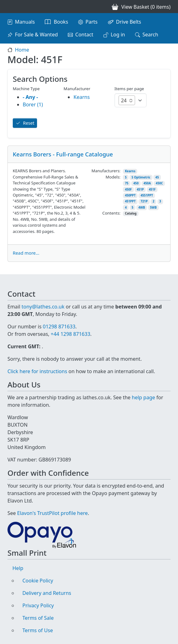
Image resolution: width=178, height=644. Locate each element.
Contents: (111, 213)
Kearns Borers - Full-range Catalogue (63, 154)
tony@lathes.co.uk (43, 307)
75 (126, 183)
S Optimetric (141, 177)
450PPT (130, 195)
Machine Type (26, 89)
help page (144, 397)
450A (147, 183)
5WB (153, 208)
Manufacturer (77, 89)
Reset (29, 123)
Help (18, 568)
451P (140, 190)
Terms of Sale (38, 618)
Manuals (25, 22)
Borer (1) (33, 104)
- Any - (30, 97)
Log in (118, 35)
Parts (92, 22)
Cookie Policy (38, 581)
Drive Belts (129, 22)
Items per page (129, 89)
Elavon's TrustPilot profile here (52, 513)
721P (144, 201)
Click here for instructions (37, 371)
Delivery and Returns (47, 593)
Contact (84, 35)
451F (152, 190)
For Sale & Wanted (36, 35)
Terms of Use (38, 630)
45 (157, 177)
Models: (113, 177)
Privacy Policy (38, 605)
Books (61, 22)
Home (22, 50)
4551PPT (147, 195)
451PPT (130, 201)
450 (136, 183)
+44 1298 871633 (70, 334)
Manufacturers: (106, 171)
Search (150, 35)
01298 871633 (59, 327)
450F (128, 190)
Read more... (26, 253)
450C (159, 183)
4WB (142, 208)
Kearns (130, 171)
